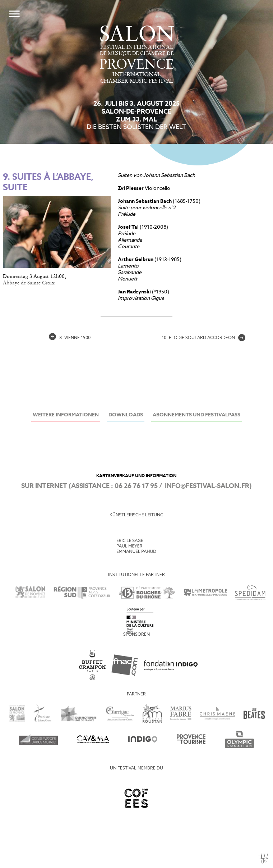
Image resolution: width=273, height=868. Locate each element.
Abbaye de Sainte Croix (29, 283)
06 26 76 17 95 (136, 486)
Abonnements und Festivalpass (196, 415)
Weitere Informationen (66, 415)
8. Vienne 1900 (70, 338)
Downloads (126, 415)
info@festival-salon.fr (207, 486)
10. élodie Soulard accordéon (203, 338)
